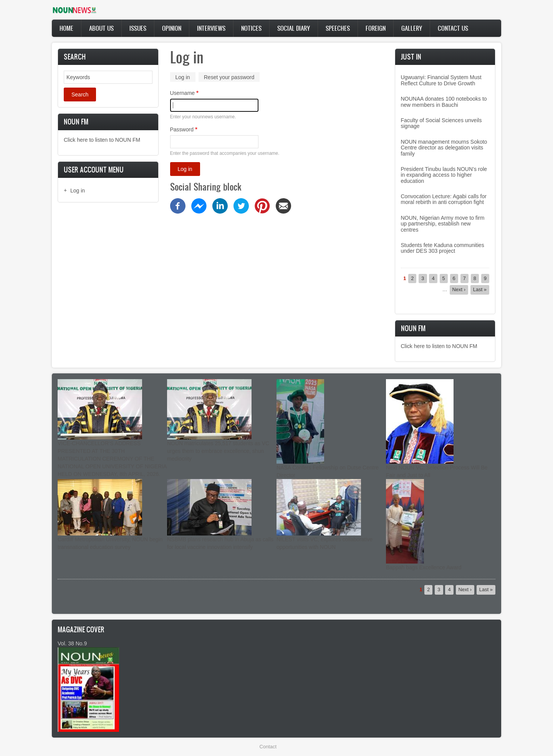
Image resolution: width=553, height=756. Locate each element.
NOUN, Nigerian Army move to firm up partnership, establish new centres (443, 224)
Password (182, 129)
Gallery (412, 28)
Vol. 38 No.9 (72, 643)
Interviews (211, 28)
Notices (251, 28)
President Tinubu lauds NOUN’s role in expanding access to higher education (444, 175)
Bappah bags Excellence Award (424, 567)
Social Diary (294, 28)
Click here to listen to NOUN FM (102, 140)
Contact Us (453, 28)
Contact (268, 747)
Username (183, 93)
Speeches (338, 28)
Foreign (376, 28)
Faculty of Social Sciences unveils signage (441, 123)
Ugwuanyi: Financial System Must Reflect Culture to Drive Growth (441, 80)
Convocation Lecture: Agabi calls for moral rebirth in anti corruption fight (444, 199)
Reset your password (229, 77)
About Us (101, 28)
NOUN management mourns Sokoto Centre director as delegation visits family (444, 148)
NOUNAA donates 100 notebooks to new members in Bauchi (444, 102)
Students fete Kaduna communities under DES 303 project (443, 248)
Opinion (172, 28)
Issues (138, 28)
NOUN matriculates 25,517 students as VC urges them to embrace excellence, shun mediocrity (218, 451)
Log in (78, 191)
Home (66, 28)
